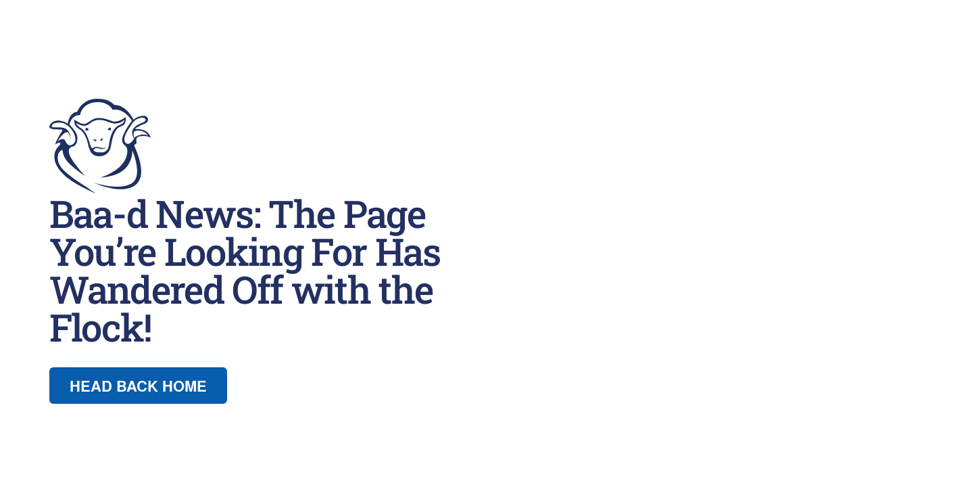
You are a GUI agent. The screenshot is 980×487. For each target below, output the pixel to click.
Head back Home (138, 386)
